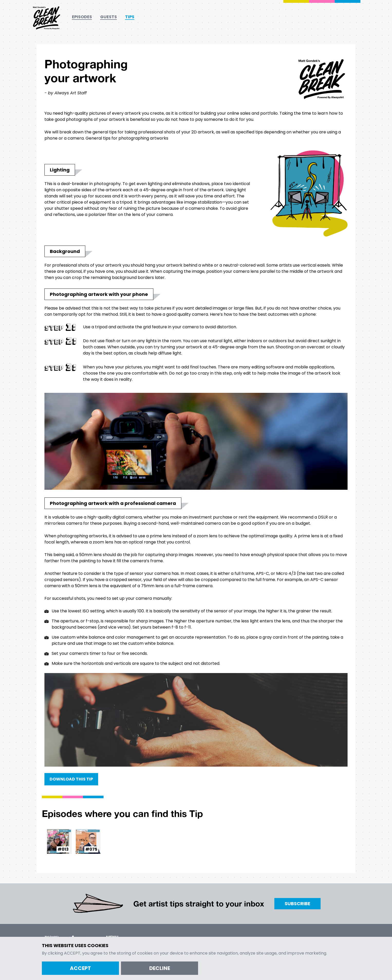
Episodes (82, 17)
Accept (80, 968)
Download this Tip (71, 779)
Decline (160, 968)
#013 (63, 849)
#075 (91, 849)
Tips (130, 17)
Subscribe (297, 904)
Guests (109, 17)
